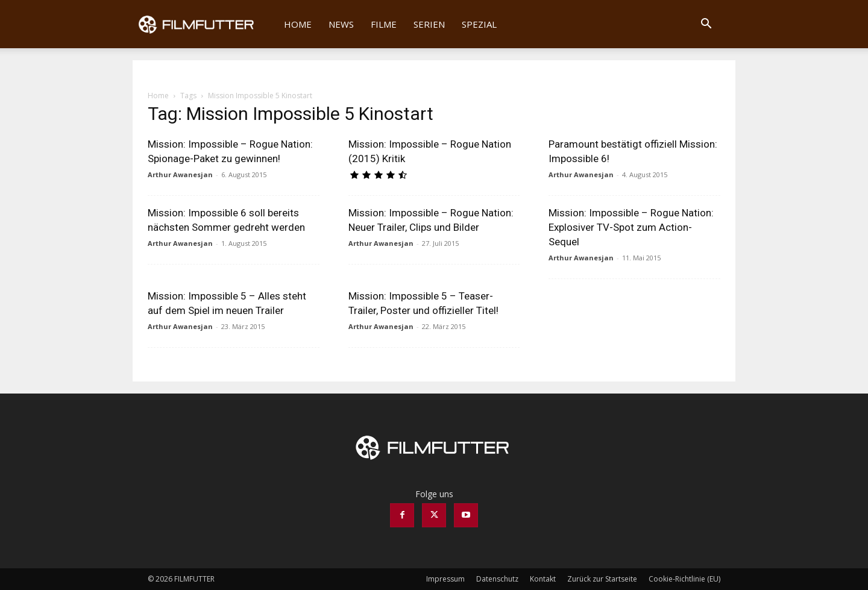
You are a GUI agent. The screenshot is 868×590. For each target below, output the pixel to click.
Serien (429, 24)
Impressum (445, 579)
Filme (384, 24)
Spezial (479, 24)
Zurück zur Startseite (602, 579)
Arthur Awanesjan (180, 174)
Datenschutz (497, 579)
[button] (706, 25)
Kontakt (543, 579)
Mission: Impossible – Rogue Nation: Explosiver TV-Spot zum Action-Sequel (631, 227)
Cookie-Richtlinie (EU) (684, 579)
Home (298, 24)
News (341, 24)
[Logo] (204, 24)
